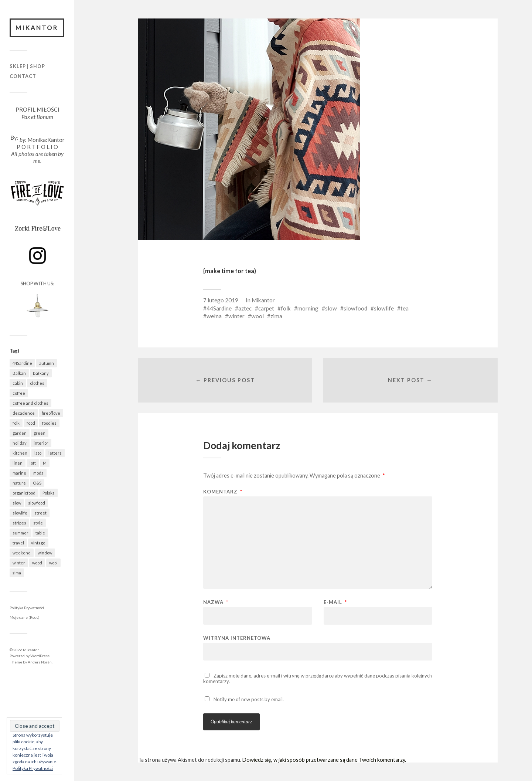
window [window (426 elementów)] (45, 553)
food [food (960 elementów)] (31, 423)
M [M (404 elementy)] (45, 463)
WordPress (40, 656)
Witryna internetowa (237, 638)
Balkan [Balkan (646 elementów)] (19, 373)
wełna (214, 316)
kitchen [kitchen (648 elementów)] (20, 453)
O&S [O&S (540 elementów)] (37, 483)
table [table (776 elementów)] (40, 533)
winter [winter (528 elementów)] (19, 563)
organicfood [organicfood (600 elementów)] (24, 493)
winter (236, 316)
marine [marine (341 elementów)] (19, 473)
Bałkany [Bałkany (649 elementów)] (41, 373)
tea (405, 308)
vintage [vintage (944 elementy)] (38, 543)
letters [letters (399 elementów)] (55, 453)
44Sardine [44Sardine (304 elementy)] (22, 363)
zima (276, 316)
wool (258, 316)
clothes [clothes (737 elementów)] (37, 383)
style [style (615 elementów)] (38, 523)
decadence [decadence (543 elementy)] (24, 413)
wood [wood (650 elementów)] (37, 563)
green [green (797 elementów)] (40, 433)
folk (286, 308)
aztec (245, 308)
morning (308, 308)
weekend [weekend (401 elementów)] (22, 553)
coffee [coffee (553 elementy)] (19, 393)
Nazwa (216, 602)
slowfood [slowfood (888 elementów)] (37, 503)
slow (331, 308)
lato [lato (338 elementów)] (38, 453)
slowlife (384, 308)
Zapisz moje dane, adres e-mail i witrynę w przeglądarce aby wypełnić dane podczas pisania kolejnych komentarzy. (318, 678)
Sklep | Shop (27, 66)
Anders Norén (40, 662)
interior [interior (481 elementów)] (41, 443)
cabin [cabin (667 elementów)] (18, 383)
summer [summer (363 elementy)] (21, 533)
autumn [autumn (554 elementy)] (47, 363)
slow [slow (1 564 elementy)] (17, 503)
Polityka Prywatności (27, 608)
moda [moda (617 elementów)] (38, 473)
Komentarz (223, 492)
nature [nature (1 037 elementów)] (19, 483)
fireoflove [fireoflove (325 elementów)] (51, 413)
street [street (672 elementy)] (40, 513)
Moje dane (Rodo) (25, 617)
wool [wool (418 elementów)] (53, 563)
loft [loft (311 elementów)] (33, 463)
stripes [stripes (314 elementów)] (19, 523)
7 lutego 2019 (221, 300)
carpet (266, 308)
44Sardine (219, 308)
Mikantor (37, 28)
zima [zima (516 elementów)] (17, 573)
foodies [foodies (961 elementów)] (49, 423)
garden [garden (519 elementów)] (20, 433)
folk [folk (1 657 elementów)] (16, 423)
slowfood (355, 308)
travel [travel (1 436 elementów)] (18, 543)
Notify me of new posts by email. (249, 699)
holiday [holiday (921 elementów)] (20, 443)
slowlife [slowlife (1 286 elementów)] (20, 513)
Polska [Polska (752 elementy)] (49, 493)
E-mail (335, 602)
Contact (23, 76)
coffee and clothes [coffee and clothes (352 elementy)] (30, 403)
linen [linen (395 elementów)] (18, 463)
